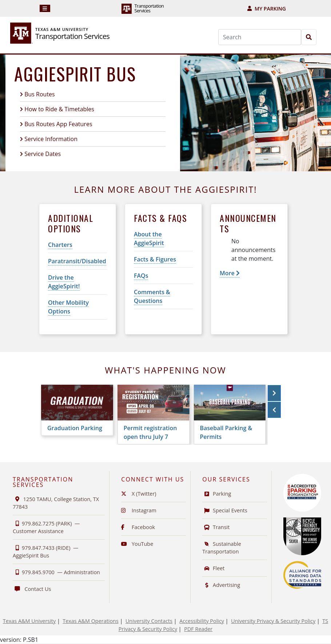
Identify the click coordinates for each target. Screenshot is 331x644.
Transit (216, 527)
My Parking (267, 9)
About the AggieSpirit (149, 239)
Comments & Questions (152, 296)
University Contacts (149, 621)
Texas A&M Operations (90, 621)
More (230, 273)
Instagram (139, 510)
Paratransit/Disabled (77, 261)
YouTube (137, 544)
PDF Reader (198, 629)
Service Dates (43, 154)
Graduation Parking (75, 428)
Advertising (221, 585)
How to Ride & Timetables (59, 109)
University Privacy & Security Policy (273, 621)
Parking (217, 494)
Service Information (51, 139)
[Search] (260, 37)
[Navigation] (45, 9)
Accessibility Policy (202, 621)
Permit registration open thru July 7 (150, 432)
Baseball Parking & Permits (226, 432)
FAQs (141, 276)
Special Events (225, 510)
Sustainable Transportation (222, 548)
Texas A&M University (29, 621)
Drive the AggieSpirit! (64, 282)
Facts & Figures (155, 259)
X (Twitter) (139, 494)
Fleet (213, 568)
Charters (60, 245)
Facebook (138, 527)
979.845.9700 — (56, 572)
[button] (274, 393)
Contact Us (32, 589)
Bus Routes (40, 94)
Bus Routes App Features (58, 124)
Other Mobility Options (68, 307)
